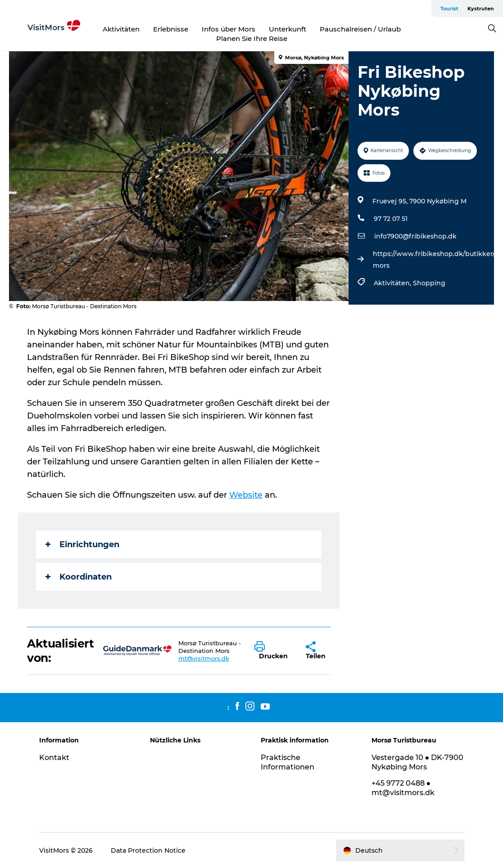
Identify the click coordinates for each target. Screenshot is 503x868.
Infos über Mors (229, 29)
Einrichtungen (82, 544)
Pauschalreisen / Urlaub (360, 29)
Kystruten (481, 9)
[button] (273, 651)
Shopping (429, 283)
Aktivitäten (121, 29)
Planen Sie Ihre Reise (252, 38)
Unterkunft (288, 29)
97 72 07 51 (391, 219)
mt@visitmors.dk (204, 658)
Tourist (449, 9)
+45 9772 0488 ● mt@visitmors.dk (403, 788)
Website (246, 495)
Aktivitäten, (393, 283)
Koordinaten (79, 577)
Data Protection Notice (148, 850)
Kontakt (54, 758)
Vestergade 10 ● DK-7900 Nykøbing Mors (418, 762)
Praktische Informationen (288, 762)
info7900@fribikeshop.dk (415, 236)
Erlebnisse (171, 29)
